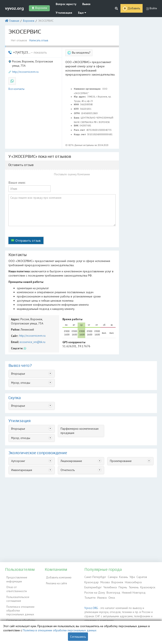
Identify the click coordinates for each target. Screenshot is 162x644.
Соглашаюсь (78, 637)
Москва (105, 582)
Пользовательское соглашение (17, 592)
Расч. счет (80, 126)
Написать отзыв (39, 39)
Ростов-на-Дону (94, 591)
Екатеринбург (93, 587)
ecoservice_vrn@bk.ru (32, 331)
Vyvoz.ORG (91, 606)
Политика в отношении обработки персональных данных (21, 603)
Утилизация (62, 12)
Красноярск (145, 587)
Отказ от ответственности (21, 585)
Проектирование (120, 448)
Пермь (121, 587)
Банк (77, 114)
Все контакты (16, 85)
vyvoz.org (14, 8)
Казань (122, 577)
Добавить (134, 8)
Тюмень (132, 587)
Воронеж (27, 20)
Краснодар (91, 582)
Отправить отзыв (27, 234)
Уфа (130, 577)
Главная (13, 20)
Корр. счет (80, 131)
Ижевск (102, 596)
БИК (76, 122)
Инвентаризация (21, 457)
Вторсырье (18, 362)
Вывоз (83, 4)
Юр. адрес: (80, 93)
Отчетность (67, 457)
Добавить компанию (57, 577)
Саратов (139, 577)
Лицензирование (71, 448)
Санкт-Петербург (95, 577)
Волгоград (113, 591)
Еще (79, 12)
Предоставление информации (16, 579)
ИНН (77, 101)
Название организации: (88, 85)
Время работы (72, 309)
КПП (77, 105)
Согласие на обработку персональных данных (20, 614)
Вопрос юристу (64, 4)
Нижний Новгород (133, 591)
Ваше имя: (17, 179)
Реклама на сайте (55, 582)
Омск (111, 596)
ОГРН (77, 110)
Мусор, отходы (20, 371)
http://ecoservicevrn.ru (25, 69)
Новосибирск (132, 582)
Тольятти (90, 596)
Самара (111, 577)
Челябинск (109, 587)
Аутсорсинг (18, 448)
